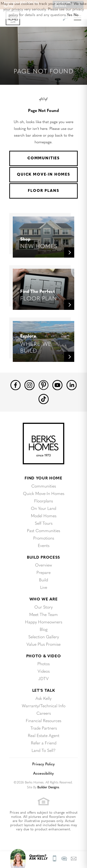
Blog (44, 630)
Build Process (43, 558)
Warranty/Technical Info (44, 706)
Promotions (44, 539)
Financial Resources (43, 721)
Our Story (43, 608)
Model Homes (44, 516)
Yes (70, 15)
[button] (74, 858)
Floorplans (43, 501)
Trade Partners (44, 729)
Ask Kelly (43, 699)
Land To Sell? (43, 751)
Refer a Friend (44, 743)
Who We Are (44, 599)
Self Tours (44, 524)
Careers (44, 714)
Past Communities (43, 531)
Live (44, 588)
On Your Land (43, 509)
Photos (43, 664)
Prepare (43, 573)
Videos (44, 672)
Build (43, 580)
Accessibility (43, 774)
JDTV (43, 679)
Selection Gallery (44, 637)
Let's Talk (44, 691)
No (76, 15)
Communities (43, 158)
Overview (43, 565)
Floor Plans (43, 191)
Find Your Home (43, 478)
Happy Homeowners (44, 622)
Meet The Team (43, 615)
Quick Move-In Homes (43, 175)
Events (44, 546)
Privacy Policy (43, 764)
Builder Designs (48, 788)
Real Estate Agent (44, 736)
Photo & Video (44, 656)
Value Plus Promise (43, 645)
